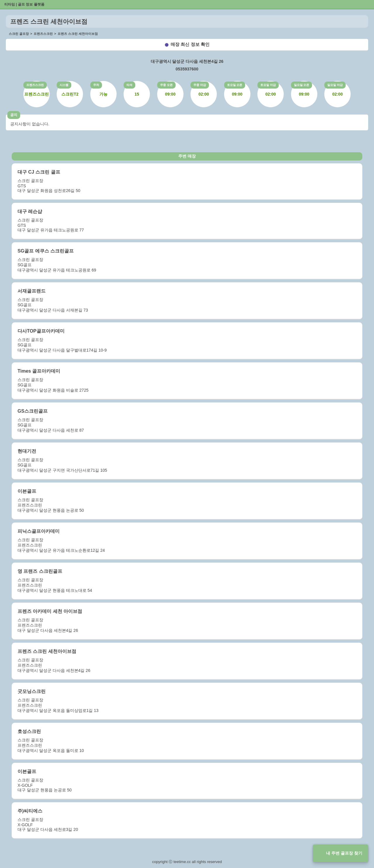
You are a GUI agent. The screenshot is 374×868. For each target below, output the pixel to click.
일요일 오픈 (302, 85)
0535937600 (187, 69)
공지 (14, 115)
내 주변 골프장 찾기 (344, 853)
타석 (129, 85)
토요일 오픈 (235, 85)
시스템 (64, 85)
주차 (96, 85)
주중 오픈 (166, 85)
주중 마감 (200, 85)
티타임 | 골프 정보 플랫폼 (24, 4)
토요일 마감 (268, 85)
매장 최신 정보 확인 (190, 44)
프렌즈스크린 (35, 85)
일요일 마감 (335, 85)
